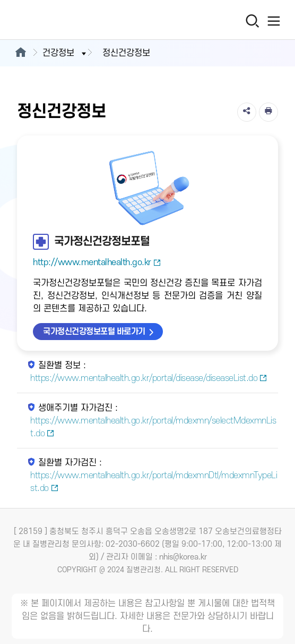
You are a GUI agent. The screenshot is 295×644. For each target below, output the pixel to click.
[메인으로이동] (20, 53)
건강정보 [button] (65, 53)
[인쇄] (268, 112)
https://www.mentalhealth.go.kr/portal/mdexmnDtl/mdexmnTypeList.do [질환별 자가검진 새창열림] (154, 482)
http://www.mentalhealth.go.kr (97, 262)
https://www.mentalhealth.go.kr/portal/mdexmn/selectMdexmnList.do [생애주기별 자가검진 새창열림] (153, 427)
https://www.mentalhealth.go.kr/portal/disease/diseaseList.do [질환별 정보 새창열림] (149, 378)
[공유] (247, 112)
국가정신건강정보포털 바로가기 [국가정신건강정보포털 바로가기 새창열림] (94, 332)
